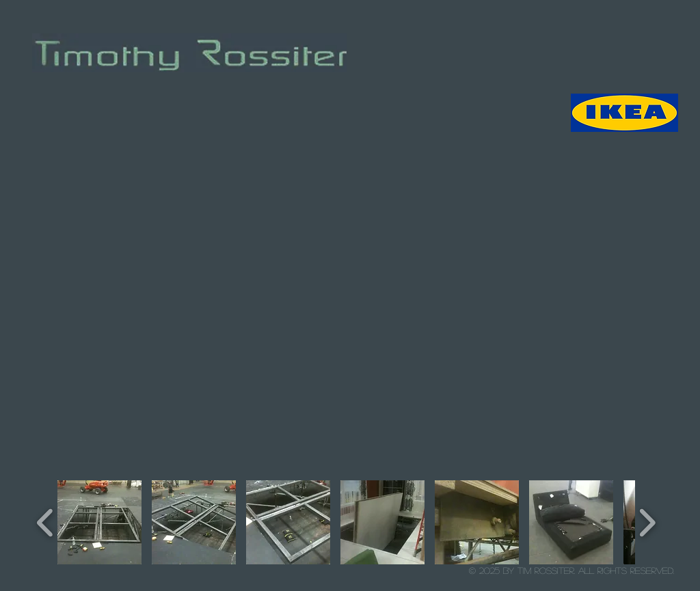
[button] (99, 522)
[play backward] (45, 523)
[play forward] (647, 523)
